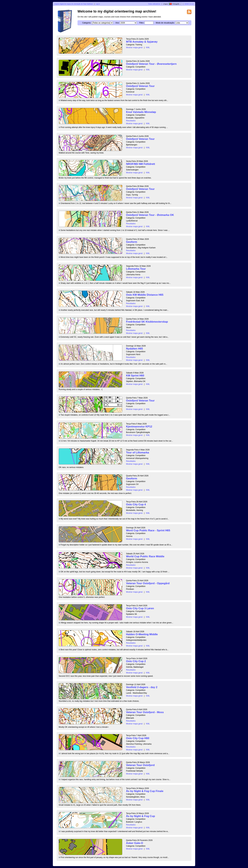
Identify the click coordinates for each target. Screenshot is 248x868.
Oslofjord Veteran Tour (140, 86)
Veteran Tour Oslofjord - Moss (145, 712)
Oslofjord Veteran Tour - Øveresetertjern (151, 64)
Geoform (132, 242)
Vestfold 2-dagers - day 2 (142, 687)
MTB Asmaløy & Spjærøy (142, 42)
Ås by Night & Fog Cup (141, 816)
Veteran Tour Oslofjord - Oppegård (148, 583)
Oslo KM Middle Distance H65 (145, 295)
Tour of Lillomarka (138, 453)
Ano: (117, 23)
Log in (98, 4)
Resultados (131, 121)
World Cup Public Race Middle (145, 556)
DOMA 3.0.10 (189, 4)
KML (148, 48)
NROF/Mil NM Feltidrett (141, 164)
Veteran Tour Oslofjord (140, 765)
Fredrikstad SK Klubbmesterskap (147, 322)
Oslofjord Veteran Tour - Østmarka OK (150, 215)
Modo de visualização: (165, 23)
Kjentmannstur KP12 (139, 427)
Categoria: (87, 23)
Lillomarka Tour (136, 269)
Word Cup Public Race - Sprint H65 (148, 530)
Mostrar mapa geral (134, 48)
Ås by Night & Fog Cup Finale (145, 791)
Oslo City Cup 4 (136, 504)
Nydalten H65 (134, 349)
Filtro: (142, 23)
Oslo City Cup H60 (138, 738)
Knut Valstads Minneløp (141, 112)
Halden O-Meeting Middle (142, 634)
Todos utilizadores (154, 4)
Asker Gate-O (135, 843)
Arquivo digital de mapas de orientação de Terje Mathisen (74, 4)
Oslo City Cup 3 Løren (140, 608)
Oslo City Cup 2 (136, 661)
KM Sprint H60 (135, 376)
